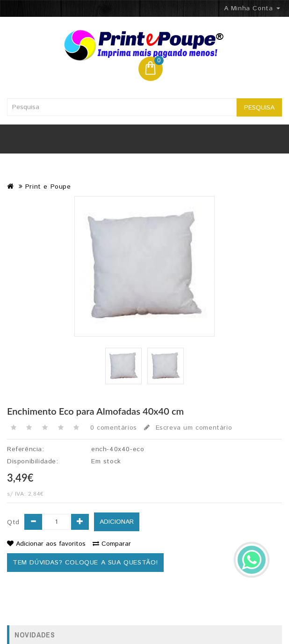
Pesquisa (259, 108)
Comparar (112, 544)
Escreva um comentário (188, 428)
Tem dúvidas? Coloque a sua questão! (85, 563)
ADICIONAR (117, 522)
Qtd (13, 522)
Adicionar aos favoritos (46, 544)
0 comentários (114, 428)
